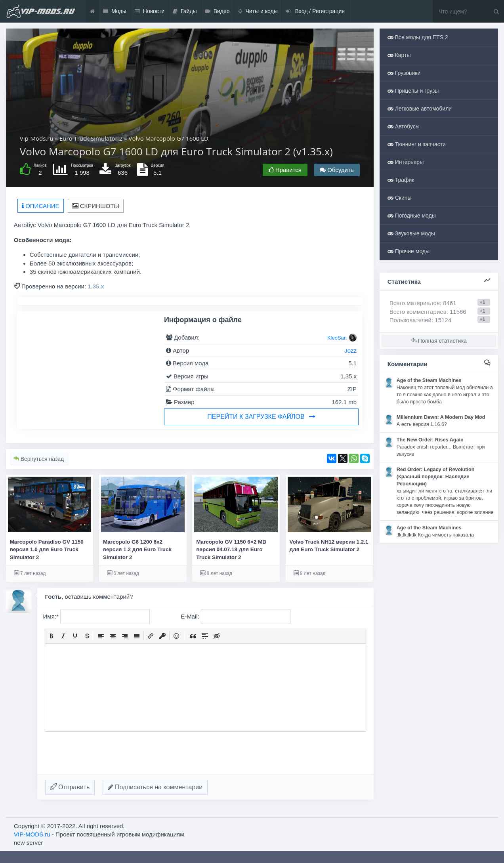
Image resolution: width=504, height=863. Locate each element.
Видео (218, 11)
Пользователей (410, 320)
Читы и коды (258, 11)
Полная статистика (439, 341)
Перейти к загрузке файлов (261, 417)
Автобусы (404, 126)
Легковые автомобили (420, 109)
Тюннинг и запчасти (417, 144)
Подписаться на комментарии (155, 787)
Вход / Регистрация (315, 11)
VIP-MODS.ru (32, 834)
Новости (150, 11)
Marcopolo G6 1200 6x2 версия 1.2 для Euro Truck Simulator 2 (137, 550)
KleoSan (337, 338)
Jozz (350, 350)
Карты (399, 55)
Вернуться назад (39, 459)
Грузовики (404, 73)
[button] (52, 636)
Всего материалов (423, 303)
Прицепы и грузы (413, 91)
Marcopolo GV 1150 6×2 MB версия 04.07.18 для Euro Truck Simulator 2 (231, 550)
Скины (400, 198)
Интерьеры (406, 162)
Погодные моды (412, 216)
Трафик (401, 180)
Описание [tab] (41, 206)
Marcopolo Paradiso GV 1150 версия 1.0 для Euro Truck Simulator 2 (47, 550)
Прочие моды (409, 251)
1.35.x (96, 286)
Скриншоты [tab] (96, 206)
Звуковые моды (411, 233)
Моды (115, 11)
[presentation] (52, 636)
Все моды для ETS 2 (418, 37)
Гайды (185, 11)
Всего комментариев (418, 312)
